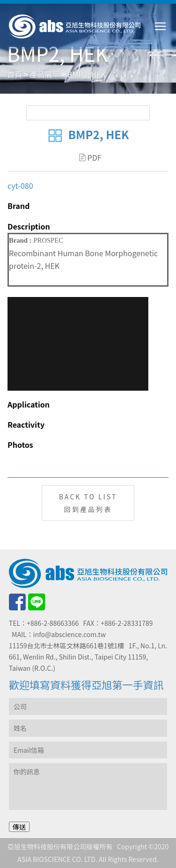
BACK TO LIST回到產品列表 (88, 503)
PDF (90, 157)
